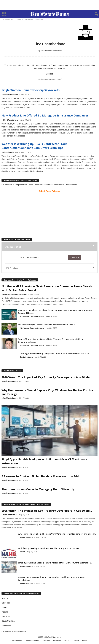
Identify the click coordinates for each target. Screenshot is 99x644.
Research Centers (32, 641)
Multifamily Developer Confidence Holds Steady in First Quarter (49, 548)
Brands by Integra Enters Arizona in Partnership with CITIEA (47, 325)
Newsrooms (17, 641)
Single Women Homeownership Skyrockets (30, 90)
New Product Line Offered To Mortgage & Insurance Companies (45, 115)
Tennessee (6, 625)
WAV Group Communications (15, 294)
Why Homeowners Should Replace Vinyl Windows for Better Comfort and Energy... (57, 534)
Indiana (5, 612)
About (67, 641)
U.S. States (11, 268)
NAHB (22, 552)
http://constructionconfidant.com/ (49, 51)
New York (6, 616)
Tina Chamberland (11, 94)
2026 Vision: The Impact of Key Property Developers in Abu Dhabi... (47, 377)
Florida (5, 607)
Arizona (5, 598)
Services (46, 641)
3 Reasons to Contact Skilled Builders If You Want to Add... (41, 476)
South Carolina (8, 621)
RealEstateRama (26, 357)
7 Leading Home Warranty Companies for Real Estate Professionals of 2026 (54, 354)
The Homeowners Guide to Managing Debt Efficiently (38, 489)
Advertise (57, 641)
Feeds (85, 641)
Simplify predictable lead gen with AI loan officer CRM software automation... (55, 563)
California (6, 603)
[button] (94, 14)
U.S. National (13, 247)
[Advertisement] (49, 5)
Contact (76, 641)
